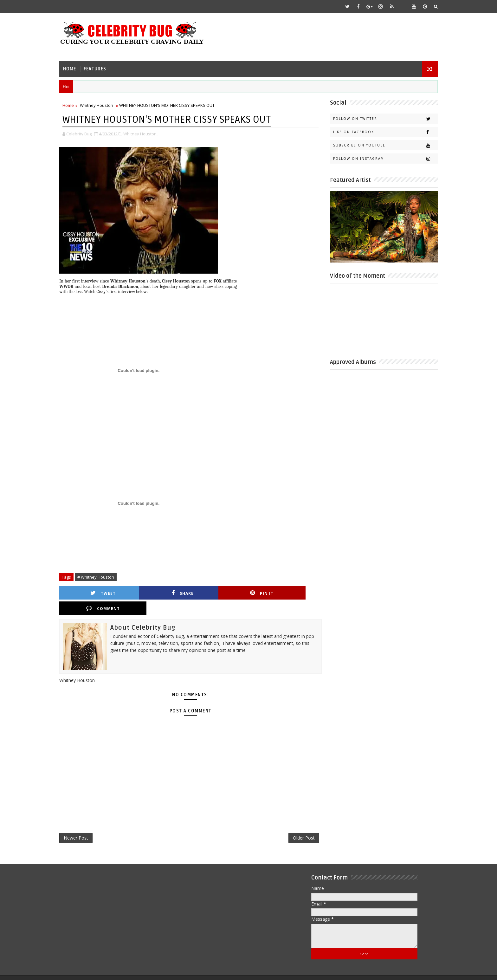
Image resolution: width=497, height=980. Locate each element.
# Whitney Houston (100, 576)
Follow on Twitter (381, 118)
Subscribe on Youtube (381, 145)
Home (73, 68)
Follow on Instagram (381, 158)
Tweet (98, 592)
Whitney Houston (100, 105)
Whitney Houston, (144, 133)
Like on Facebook (381, 132)
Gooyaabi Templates (189, 970)
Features (99, 68)
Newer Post (80, 823)
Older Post (297, 823)
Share (161, 592)
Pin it (224, 592)
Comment (287, 592)
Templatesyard (116, 970)
